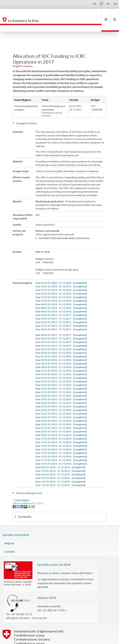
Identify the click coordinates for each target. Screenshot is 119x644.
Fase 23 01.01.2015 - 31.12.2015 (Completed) (61, 407)
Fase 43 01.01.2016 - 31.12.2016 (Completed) (61, 336)
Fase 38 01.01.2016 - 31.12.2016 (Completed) (61, 354)
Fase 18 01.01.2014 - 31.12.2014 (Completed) (61, 422)
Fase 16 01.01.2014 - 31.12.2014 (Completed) (61, 429)
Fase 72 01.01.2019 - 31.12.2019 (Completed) (61, 280)
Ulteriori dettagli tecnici (29, 480)
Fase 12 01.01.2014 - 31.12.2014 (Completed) (61, 443)
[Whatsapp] (30, 493)
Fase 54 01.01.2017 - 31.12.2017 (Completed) (61, 302)
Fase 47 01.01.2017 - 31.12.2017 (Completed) (61, 329)
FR (108, 4)
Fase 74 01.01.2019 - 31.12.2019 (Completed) (61, 273)
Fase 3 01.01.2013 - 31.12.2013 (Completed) (60, 465)
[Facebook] (15, 493)
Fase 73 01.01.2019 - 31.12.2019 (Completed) (61, 277)
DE (95, 4)
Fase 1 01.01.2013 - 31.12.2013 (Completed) (60, 472)
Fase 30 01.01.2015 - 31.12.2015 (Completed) (61, 382)
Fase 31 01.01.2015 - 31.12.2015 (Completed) (61, 379)
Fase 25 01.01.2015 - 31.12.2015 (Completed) (61, 400)
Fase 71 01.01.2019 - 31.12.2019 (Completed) (61, 284)
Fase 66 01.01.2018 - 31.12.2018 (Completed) (61, 298)
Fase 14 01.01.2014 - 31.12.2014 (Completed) (61, 436)
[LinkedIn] (22, 493)
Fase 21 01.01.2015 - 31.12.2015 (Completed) (61, 415)
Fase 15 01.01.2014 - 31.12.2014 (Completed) (61, 432)
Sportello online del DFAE (54, 551)
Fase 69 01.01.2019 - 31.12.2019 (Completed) (61, 291)
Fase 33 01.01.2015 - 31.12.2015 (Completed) (61, 372)
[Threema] (26, 493)
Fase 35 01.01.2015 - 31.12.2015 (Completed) (61, 365)
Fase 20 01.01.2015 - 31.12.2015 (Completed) (61, 418)
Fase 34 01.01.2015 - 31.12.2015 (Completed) (61, 368)
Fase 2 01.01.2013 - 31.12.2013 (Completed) (60, 468)
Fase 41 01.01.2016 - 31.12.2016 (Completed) (61, 343)
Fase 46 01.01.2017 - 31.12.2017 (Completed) (61, 332)
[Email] (33, 493)
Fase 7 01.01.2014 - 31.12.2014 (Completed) (60, 458)
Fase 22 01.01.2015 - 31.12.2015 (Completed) (61, 411)
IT (101, 4)
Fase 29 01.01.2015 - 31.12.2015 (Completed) (61, 386)
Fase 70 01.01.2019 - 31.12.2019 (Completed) (61, 287)
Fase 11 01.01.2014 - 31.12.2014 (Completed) (61, 447)
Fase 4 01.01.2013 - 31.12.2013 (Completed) (60, 461)
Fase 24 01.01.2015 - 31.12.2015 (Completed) (61, 404)
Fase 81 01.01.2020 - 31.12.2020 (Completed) (61, 270)
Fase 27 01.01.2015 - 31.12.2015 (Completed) (61, 393)
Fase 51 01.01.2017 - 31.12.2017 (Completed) (61, 312)
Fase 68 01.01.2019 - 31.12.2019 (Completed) (61, 295)
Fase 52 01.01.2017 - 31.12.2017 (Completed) (61, 309)
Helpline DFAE (47, 584)
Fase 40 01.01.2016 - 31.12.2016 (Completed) (61, 347)
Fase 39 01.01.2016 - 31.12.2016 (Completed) (61, 350)
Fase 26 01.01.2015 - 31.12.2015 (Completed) (61, 397)
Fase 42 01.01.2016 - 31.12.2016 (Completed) (61, 339)
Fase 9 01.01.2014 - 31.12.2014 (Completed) (60, 454)
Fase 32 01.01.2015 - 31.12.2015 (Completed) (61, 375)
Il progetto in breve (26, 110)
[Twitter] (18, 493)
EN (115, 4)
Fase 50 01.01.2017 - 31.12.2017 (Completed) (61, 316)
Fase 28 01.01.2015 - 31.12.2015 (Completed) (61, 390)
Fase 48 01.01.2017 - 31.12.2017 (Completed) (61, 325)
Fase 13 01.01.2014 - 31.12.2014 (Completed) (61, 440)
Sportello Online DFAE (16, 522)
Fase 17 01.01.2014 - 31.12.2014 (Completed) (61, 425)
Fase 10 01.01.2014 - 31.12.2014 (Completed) (61, 450)
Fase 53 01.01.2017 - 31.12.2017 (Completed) (61, 305)
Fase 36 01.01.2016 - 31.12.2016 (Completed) (61, 361)
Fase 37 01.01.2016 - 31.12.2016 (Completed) (61, 357)
